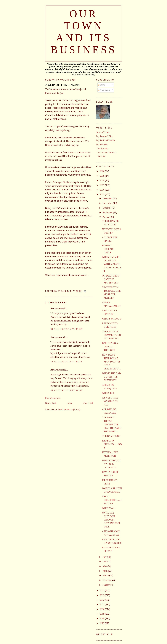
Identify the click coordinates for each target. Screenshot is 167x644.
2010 (102, 609)
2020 (102, 171)
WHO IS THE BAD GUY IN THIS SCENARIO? (111, 377)
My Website (102, 144)
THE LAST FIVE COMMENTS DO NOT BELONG (111, 335)
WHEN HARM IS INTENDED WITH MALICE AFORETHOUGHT (112, 264)
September (108, 212)
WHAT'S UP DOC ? (112, 319)
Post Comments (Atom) (69, 410)
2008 (102, 618)
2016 (102, 190)
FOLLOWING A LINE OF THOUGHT (110, 347)
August (106, 217)
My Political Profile (105, 140)
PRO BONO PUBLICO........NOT (112, 444)
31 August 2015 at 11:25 (66, 362)
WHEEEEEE (108, 393)
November (108, 203)
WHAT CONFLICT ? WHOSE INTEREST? (111, 464)
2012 (102, 600)
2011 (102, 604)
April (105, 571)
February (107, 580)
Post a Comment (53, 398)
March (106, 575)
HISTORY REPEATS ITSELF (108, 249)
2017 (102, 185)
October (107, 208)
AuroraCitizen (103, 132)
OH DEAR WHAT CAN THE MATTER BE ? (111, 279)
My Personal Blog (105, 136)
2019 (102, 176)
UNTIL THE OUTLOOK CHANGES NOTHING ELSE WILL (111, 520)
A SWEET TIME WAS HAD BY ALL (110, 401)
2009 (102, 614)
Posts (101, 85)
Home (69, 403)
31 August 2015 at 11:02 (66, 329)
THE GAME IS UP (111, 436)
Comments (104, 90)
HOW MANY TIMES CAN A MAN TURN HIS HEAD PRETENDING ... (111, 362)
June (105, 562)
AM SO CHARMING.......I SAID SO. (112, 500)
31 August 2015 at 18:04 (66, 390)
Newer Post (51, 403)
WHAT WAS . (109, 508)
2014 (102, 591)
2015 (102, 194)
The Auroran (102, 148)
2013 (102, 595)
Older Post (88, 403)
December (108, 198)
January (107, 585)
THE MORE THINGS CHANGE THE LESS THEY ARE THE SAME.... (112, 424)
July (105, 557)
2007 (102, 623)
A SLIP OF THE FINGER (62, 85)
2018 (102, 180)
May (105, 566)
